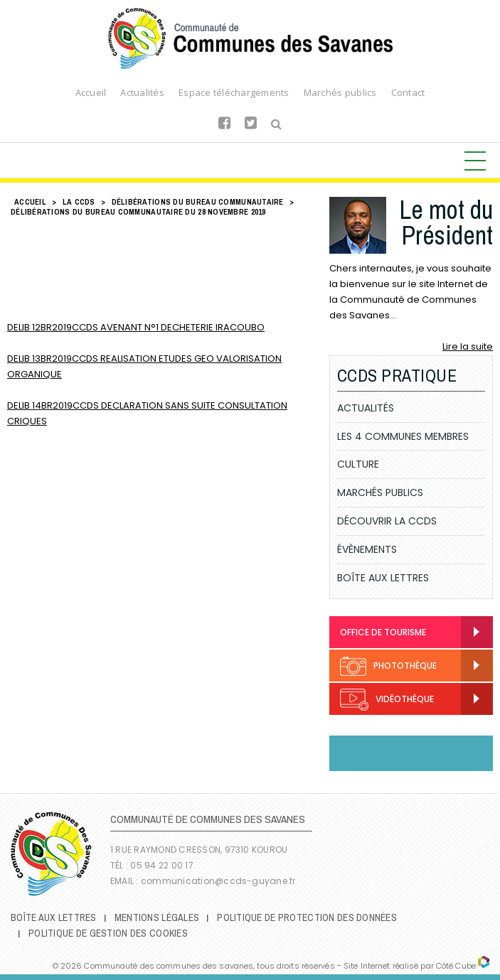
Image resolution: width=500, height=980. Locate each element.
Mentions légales (157, 917)
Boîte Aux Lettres (383, 578)
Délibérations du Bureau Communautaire (198, 202)
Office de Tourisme (383, 632)
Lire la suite (468, 346)
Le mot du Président (446, 222)
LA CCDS (79, 202)
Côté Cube (456, 966)
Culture (358, 464)
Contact (408, 92)
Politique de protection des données (307, 917)
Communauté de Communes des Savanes (250, 38)
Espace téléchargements (234, 92)
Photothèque (388, 666)
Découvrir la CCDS (387, 521)
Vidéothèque (387, 700)
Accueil (91, 92)
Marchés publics (340, 92)
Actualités (142, 92)
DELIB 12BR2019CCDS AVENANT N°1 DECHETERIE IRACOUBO (136, 327)
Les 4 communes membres (403, 436)
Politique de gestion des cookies (108, 933)
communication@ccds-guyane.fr (219, 881)
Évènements (367, 549)
